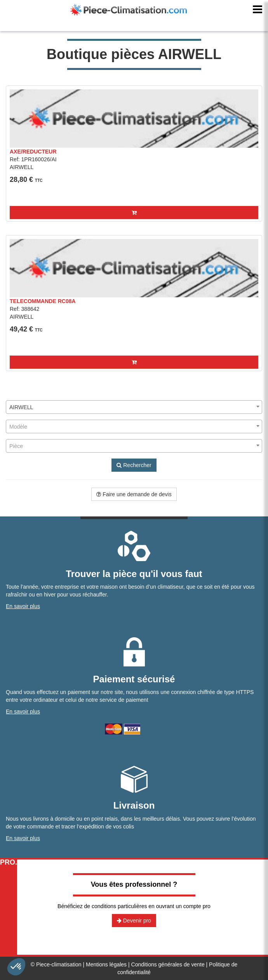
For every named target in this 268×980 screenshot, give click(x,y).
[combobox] (134, 407)
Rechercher (134, 465)
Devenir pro (134, 921)
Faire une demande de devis (134, 494)
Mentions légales (106, 964)
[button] (134, 213)
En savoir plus (23, 606)
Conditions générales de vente (168, 964)
